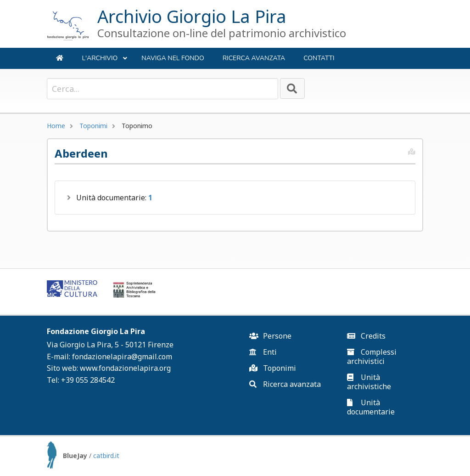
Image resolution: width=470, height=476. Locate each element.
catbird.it (106, 456)
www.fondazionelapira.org (125, 368)
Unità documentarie (371, 407)
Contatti (319, 58)
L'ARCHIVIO (105, 61)
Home (56, 126)
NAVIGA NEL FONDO (173, 58)
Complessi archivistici (372, 357)
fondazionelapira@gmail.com (122, 357)
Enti (263, 352)
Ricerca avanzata (254, 58)
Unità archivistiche (369, 382)
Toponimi (93, 126)
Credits (366, 336)
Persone (270, 336)
